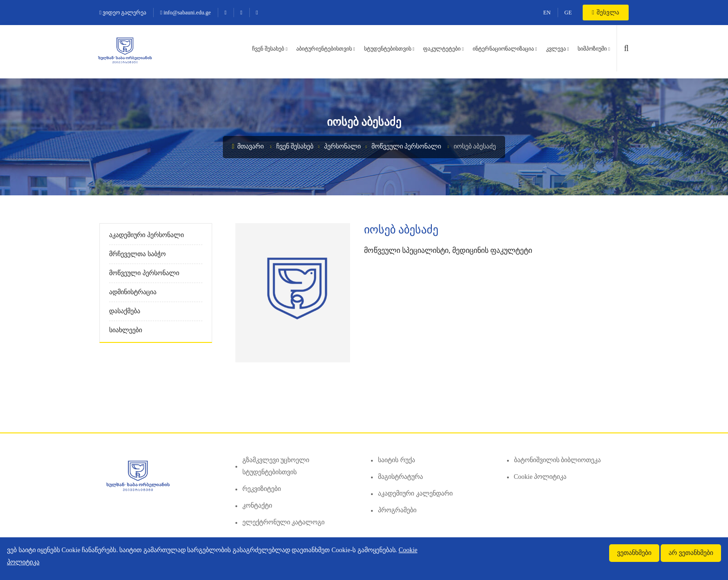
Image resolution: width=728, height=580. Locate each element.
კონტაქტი (257, 506)
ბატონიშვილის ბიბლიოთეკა (558, 460)
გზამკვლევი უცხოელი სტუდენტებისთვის (276, 466)
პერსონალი (342, 146)
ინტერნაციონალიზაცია (503, 49)
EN (547, 13)
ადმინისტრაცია (133, 292)
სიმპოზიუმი (592, 49)
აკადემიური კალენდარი (415, 493)
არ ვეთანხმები (691, 553)
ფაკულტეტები (442, 49)
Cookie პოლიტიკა (540, 477)
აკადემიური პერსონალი (146, 235)
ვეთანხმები (634, 553)
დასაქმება (125, 311)
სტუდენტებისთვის (388, 49)
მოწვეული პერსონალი (406, 146)
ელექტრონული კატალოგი (284, 522)
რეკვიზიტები (262, 489)
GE (568, 13)
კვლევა (556, 49)
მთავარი (248, 146)
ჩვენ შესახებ (268, 49)
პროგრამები (397, 510)
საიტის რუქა (396, 460)
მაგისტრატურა (400, 477)
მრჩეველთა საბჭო (137, 254)
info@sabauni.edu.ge (185, 13)
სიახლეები (126, 330)
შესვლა (606, 12)
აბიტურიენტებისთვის (324, 49)
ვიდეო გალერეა (123, 13)
